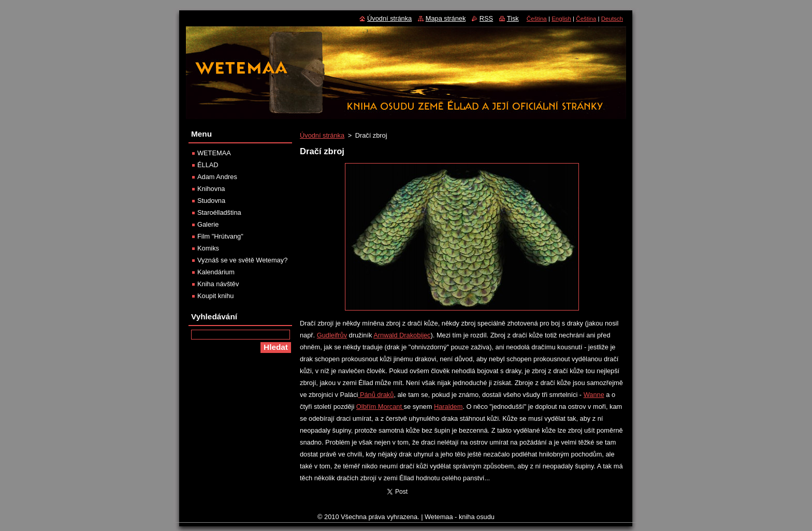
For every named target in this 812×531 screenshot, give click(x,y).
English (561, 19)
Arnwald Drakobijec (402, 335)
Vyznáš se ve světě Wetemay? (242, 260)
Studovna (211, 201)
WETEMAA (214, 153)
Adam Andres (217, 177)
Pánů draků (376, 395)
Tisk (513, 18)
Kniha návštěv (218, 284)
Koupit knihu (215, 296)
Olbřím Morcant (380, 407)
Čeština (537, 19)
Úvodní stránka (322, 135)
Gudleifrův (332, 335)
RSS (486, 18)
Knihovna (211, 189)
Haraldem (448, 407)
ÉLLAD (208, 165)
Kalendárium (216, 272)
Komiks (208, 248)
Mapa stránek (446, 18)
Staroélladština (219, 212)
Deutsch (612, 19)
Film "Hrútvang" (220, 236)
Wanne (594, 395)
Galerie (208, 224)
